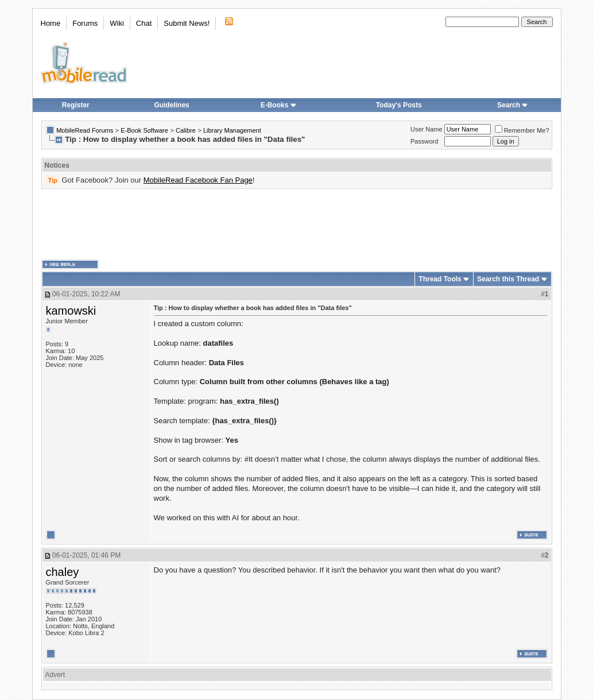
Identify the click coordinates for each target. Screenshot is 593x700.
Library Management (232, 130)
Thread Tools (440, 279)
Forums (85, 23)
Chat (144, 23)
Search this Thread (508, 279)
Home (51, 23)
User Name (427, 129)
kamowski (71, 311)
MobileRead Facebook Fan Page (198, 180)
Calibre (186, 130)
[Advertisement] (297, 225)
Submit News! (187, 23)
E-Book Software (144, 130)
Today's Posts (399, 105)
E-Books (279, 105)
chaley (63, 572)
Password (424, 141)
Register (76, 105)
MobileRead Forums (85, 130)
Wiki (117, 23)
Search (513, 105)
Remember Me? (522, 130)
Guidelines (171, 105)
